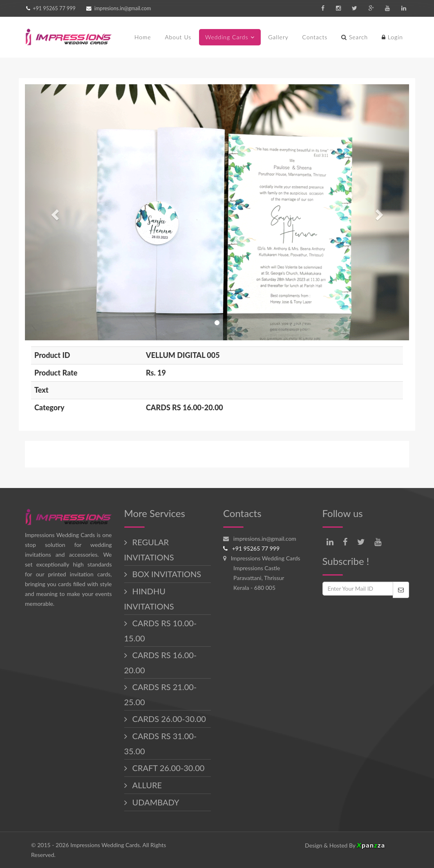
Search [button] (355, 37)
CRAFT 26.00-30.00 (168, 768)
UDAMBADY (155, 802)
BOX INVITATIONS (166, 574)
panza (371, 845)
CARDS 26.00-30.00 (168, 719)
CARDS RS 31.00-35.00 (161, 743)
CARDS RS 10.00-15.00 (161, 631)
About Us (178, 37)
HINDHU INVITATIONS (149, 599)
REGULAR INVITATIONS (149, 550)
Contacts (315, 37)
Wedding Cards (227, 37)
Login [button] (392, 37)
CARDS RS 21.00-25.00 (161, 694)
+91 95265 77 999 (54, 8)
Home (143, 37)
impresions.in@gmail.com (123, 8)
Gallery (278, 37)
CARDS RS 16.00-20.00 (161, 662)
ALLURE (146, 785)
